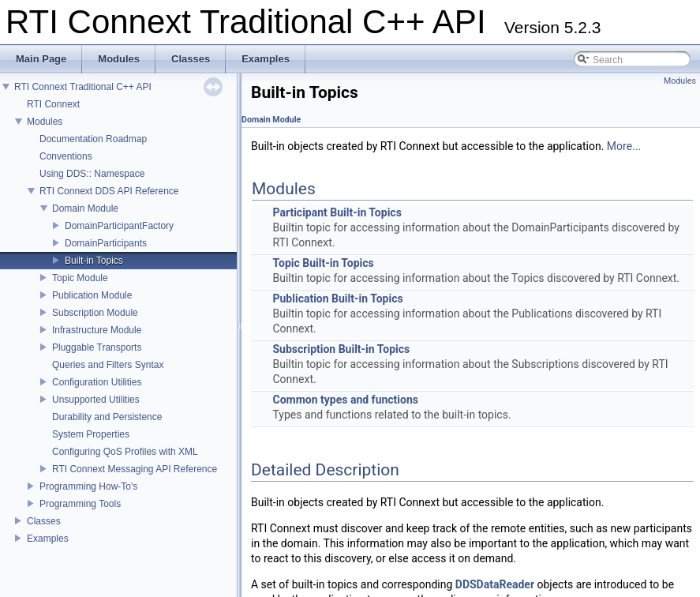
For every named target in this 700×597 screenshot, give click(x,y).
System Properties (91, 434)
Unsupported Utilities (96, 400)
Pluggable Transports (97, 347)
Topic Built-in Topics (323, 263)
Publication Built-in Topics (337, 298)
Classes (44, 521)
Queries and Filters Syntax (108, 365)
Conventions (66, 156)
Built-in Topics (94, 261)
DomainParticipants (106, 243)
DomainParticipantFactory (119, 226)
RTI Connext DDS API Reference (109, 191)
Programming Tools (80, 504)
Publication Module (92, 295)
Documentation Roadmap (93, 139)
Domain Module (85, 208)
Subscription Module (95, 313)
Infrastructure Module (97, 330)
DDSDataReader (495, 584)
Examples (48, 539)
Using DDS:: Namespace (92, 174)
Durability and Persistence (107, 417)
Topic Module (80, 278)
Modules (45, 122)
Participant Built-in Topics (337, 212)
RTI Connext (53, 104)
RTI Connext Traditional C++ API (83, 87)
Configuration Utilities (97, 382)
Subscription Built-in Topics (341, 349)
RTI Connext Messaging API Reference (135, 469)
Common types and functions (345, 400)
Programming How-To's (88, 486)
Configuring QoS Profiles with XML (125, 452)
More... (624, 146)
